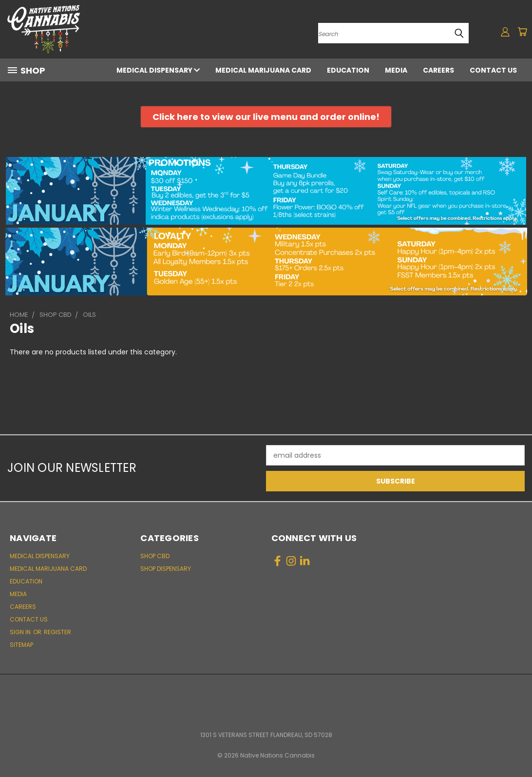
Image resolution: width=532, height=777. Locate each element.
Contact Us (493, 70)
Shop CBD (155, 556)
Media (396, 70)
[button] (266, 117)
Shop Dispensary (166, 569)
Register (57, 632)
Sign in (21, 632)
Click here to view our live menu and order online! (266, 117)
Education (348, 70)
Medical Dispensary (158, 70)
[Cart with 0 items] (522, 32)
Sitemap (21, 645)
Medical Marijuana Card (263, 70)
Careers (438, 70)
